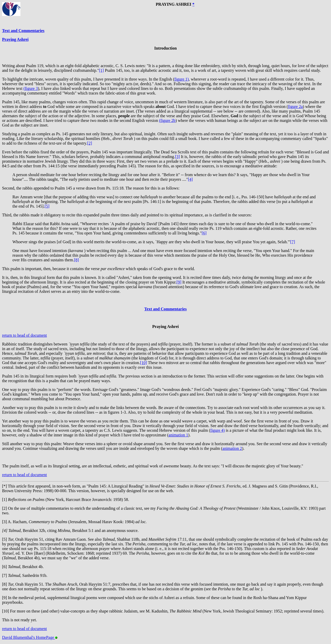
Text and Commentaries (23, 31)
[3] (178, 157)
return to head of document (24, 335)
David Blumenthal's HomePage (30, 637)
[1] (101, 70)
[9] (179, 282)
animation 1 (178, 435)
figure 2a (295, 107)
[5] (47, 206)
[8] (76, 260)
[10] (144, 363)
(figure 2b (167, 120)
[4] (190, 179)
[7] (293, 242)
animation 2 (232, 448)
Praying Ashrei (15, 39)
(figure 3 (31, 88)
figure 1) (182, 79)
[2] (90, 143)
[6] (204, 233)
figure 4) (217, 430)
